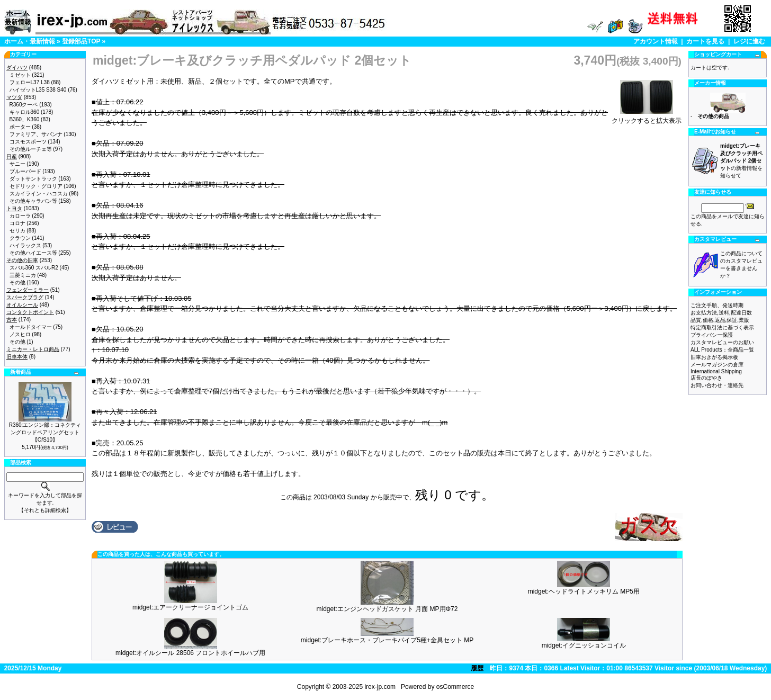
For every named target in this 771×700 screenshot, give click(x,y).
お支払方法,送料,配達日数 (721, 313)
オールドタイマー (31, 327)
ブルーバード (25, 171)
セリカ (17, 231)
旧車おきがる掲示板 (714, 357)
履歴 (477, 668)
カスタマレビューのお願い (722, 342)
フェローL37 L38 (30, 82)
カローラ (20, 216)
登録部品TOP (81, 41)
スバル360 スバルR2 (34, 268)
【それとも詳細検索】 (45, 510)
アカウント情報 (656, 41)
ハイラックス (25, 245)
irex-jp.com (380, 687)
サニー (17, 164)
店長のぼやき (706, 378)
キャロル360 (25, 112)
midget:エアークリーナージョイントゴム (190, 607)
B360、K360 (25, 119)
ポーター (20, 127)
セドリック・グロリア (36, 186)
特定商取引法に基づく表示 (722, 327)
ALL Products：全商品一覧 (722, 350)
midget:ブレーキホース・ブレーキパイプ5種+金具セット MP (387, 640)
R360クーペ (24, 105)
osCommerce (455, 687)
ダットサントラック (33, 179)
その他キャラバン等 (33, 201)
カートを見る (705, 41)
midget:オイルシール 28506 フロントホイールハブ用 (190, 653)
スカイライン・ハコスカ (39, 194)
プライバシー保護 (712, 335)
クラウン (20, 238)
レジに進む (749, 41)
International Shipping (716, 371)
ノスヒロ (20, 334)
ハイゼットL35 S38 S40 (38, 90)
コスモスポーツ (28, 142)
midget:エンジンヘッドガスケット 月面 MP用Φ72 (387, 609)
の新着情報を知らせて (741, 161)
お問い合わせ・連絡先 (717, 385)
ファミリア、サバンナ (36, 134)
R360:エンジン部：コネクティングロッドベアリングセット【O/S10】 (45, 432)
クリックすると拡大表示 (647, 118)
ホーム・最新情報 (30, 41)
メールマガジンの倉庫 (717, 365)
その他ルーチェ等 (31, 149)
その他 (17, 282)
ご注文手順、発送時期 (717, 305)
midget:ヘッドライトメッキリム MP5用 (584, 591)
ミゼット (20, 75)
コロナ (17, 223)
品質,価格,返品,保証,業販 (720, 320)
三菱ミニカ (23, 275)
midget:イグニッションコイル (584, 645)
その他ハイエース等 (33, 253)
